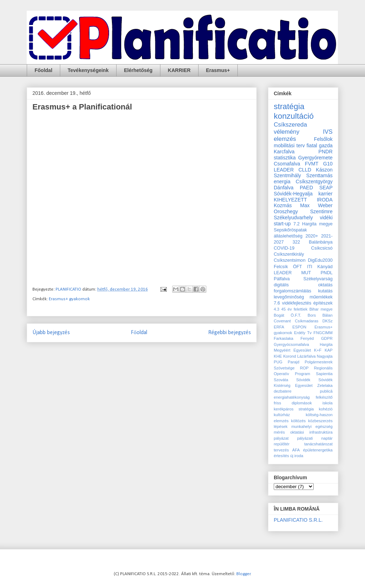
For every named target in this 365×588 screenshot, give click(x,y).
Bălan (327, 315)
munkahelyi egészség (312, 426)
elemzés (285, 139)
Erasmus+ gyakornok (69, 299)
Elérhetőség (138, 70)
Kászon (324, 170)
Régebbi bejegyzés (230, 333)
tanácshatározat (318, 444)
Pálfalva (282, 279)
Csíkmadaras (307, 321)
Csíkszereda (290, 125)
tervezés (281, 450)
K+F (318, 350)
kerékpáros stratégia (294, 409)
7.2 (297, 224)
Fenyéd (307, 338)
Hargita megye (317, 224)
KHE (278, 356)
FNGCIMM (323, 333)
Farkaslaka (284, 338)
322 (296, 242)
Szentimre (321, 211)
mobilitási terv (289, 145)
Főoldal (43, 70)
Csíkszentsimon (290, 260)
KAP (329, 350)
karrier (325, 194)
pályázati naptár (315, 438)
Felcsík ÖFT (288, 267)
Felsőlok (323, 139)
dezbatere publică (303, 391)
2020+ (312, 236)
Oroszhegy (286, 211)
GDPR (327, 338)
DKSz (327, 321)
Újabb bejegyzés (51, 333)
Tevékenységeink (88, 70)
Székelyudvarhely (293, 218)
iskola (327, 403)
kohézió (326, 409)
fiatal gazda (320, 145)
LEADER (283, 273)
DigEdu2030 (320, 260)
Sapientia (324, 374)
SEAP (326, 188)
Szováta (281, 380)
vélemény (287, 132)
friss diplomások (293, 403)
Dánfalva (284, 188)
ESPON (299, 327)
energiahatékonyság (292, 397)
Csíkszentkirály (289, 254)
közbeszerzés (320, 421)
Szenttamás (319, 175)
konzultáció (294, 116)
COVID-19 (284, 248)
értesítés (281, 456)
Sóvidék (303, 380)
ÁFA (296, 450)
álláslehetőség (288, 236)
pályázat (281, 438)
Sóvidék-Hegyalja (293, 194)
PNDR (325, 152)
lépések (281, 426)
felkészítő (324, 397)
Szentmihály (287, 175)
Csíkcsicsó (322, 248)
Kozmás (283, 205)
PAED (306, 188)
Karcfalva (284, 152)
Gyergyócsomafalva (291, 344)
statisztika (285, 158)
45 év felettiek (294, 309)
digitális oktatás (303, 285)
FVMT (312, 164)
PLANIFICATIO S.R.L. (298, 520)
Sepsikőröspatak (290, 230)
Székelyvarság (318, 279)
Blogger (243, 574)
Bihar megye (321, 309)
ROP (304, 368)
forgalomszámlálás (292, 291)
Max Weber (316, 205)
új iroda (297, 456)
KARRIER (179, 70)
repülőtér (282, 444)
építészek (323, 303)
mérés (279, 432)
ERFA (279, 327)
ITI (310, 267)
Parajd (293, 362)
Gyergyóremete (315, 158)
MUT (306, 273)
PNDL (327, 273)
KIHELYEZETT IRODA (303, 200)
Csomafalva (287, 164)
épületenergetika (318, 450)
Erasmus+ (218, 70)
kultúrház (282, 415)
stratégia (289, 106)
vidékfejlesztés (297, 303)
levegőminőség (289, 297)
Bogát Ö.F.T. (287, 315)
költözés (299, 421)
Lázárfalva (307, 356)
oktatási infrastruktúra (311, 432)
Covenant (282, 321)
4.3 (277, 309)
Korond (289, 356)
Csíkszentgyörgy (314, 181)
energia (282, 181)
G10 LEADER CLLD (303, 167)
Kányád (325, 267)
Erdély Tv (303, 333)
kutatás (325, 291)
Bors (312, 315)
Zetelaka (325, 385)
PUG (278, 362)
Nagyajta (325, 356)
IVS (328, 132)
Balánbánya (321, 242)
